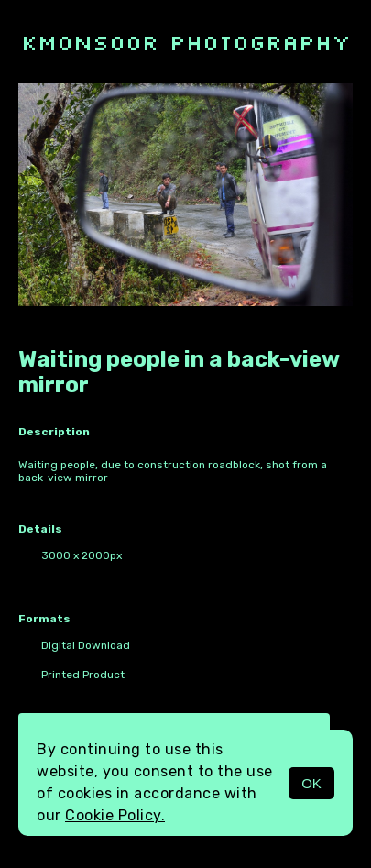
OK (311, 783)
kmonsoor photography (186, 42)
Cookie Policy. (115, 815)
